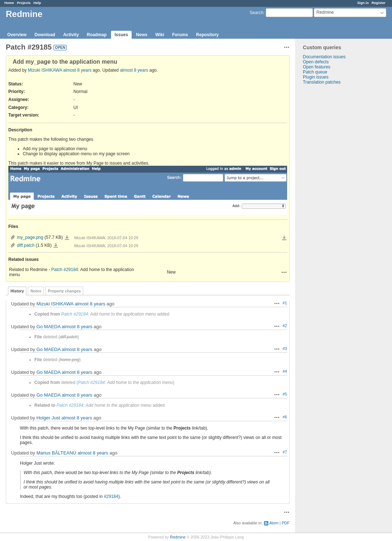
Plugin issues (316, 77)
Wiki (160, 35)
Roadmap (97, 35)
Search (256, 13)
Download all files (284, 238)
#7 (285, 452)
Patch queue (315, 72)
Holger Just (48, 418)
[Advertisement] (332, 198)
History (17, 291)
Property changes (64, 291)
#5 (285, 394)
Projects (24, 3)
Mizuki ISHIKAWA (45, 70)
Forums (180, 35)
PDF (286, 523)
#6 (285, 417)
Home (9, 3)
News (142, 35)
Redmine (178, 537)
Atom (274, 523)
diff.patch (26, 245)
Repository (207, 35)
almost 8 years (77, 70)
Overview (17, 35)
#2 (285, 326)
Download (45, 35)
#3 (285, 348)
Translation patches (322, 82)
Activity (71, 35)
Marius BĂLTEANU (56, 453)
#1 (285, 303)
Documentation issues (324, 57)
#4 (285, 371)
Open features (317, 67)
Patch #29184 (65, 270)
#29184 (111, 496)
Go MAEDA (48, 327)
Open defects (316, 62)
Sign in (363, 3)
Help (37, 3)
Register (379, 3)
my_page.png (30, 237)
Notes (36, 291)
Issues (121, 35)
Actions (284, 272)
